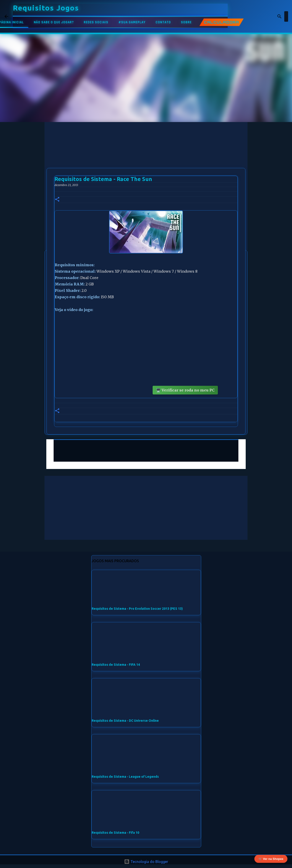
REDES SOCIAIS (96, 22)
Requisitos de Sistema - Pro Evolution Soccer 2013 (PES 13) (137, 609)
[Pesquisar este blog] (264, 16)
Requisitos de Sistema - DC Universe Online (125, 721)
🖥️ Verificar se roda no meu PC (185, 390)
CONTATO (163, 22)
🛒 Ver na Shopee (271, 858)
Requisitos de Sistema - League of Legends (125, 777)
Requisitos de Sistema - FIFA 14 (116, 665)
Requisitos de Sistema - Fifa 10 (115, 833)
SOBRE (186, 22)
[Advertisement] (146, 154)
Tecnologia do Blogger (146, 862)
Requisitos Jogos (46, 8)
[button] (57, 200)
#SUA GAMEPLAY (132, 22)
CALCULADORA (222, 22)
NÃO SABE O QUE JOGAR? (54, 22)
